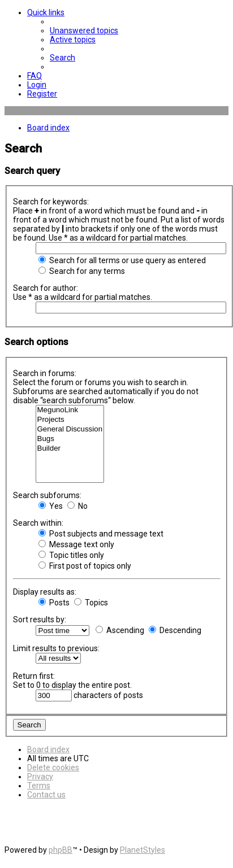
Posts (54, 603)
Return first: (34, 676)
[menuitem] (84, 30)
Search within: (38, 523)
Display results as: (45, 592)
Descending (175, 630)
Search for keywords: (51, 202)
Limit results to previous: (56, 648)
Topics (91, 603)
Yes (51, 506)
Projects (70, 420)
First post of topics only (85, 566)
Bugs (70, 439)
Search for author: (46, 288)
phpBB (61, 850)
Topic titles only (71, 555)
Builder (70, 449)
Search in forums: (45, 373)
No (77, 506)
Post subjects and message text (101, 534)
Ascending (120, 630)
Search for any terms (82, 271)
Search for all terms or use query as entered (122, 260)
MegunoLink (70, 410)
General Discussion (70, 429)
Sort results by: (40, 620)
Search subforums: (47, 495)
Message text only (76, 544)
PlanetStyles (143, 850)
